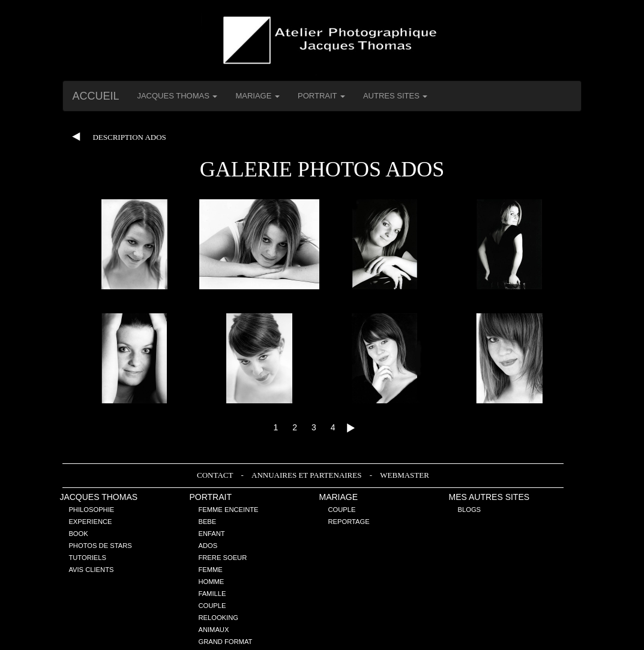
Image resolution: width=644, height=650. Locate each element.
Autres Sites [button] (396, 96)
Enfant (211, 534)
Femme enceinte (228, 510)
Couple (212, 606)
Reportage (348, 522)
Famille (212, 594)
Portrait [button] (321, 96)
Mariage (338, 497)
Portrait (210, 497)
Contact (216, 475)
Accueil (95, 96)
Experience (90, 522)
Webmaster (405, 475)
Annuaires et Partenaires (308, 475)
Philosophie (91, 510)
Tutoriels (87, 558)
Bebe (207, 522)
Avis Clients (91, 570)
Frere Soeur (222, 558)
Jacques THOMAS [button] (177, 96)
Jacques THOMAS (98, 497)
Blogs (470, 510)
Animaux (213, 630)
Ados (208, 546)
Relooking (218, 618)
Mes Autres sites (489, 497)
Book (78, 534)
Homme (211, 582)
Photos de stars (100, 546)
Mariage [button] (257, 96)
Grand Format (225, 642)
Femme (210, 570)
